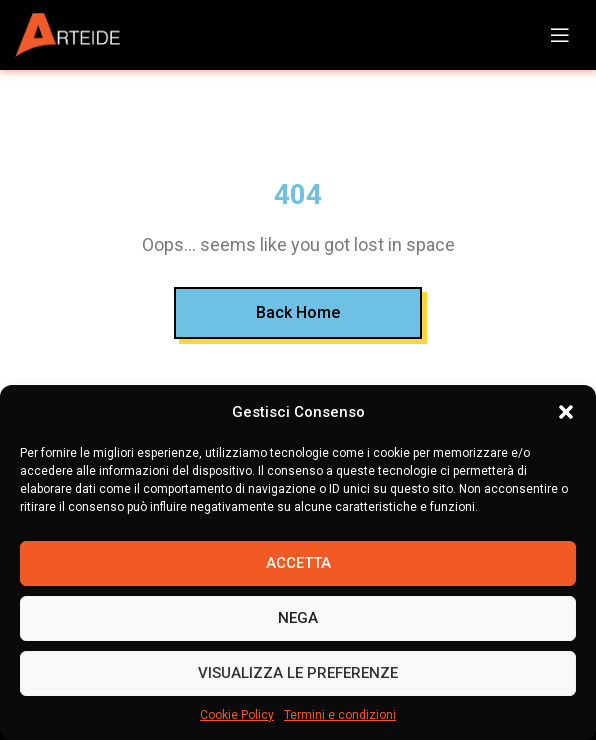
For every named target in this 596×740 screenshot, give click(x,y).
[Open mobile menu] (560, 35)
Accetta (298, 563)
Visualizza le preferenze (298, 673)
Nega (298, 618)
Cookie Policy (237, 715)
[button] (566, 412)
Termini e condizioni (340, 715)
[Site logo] (75, 35)
